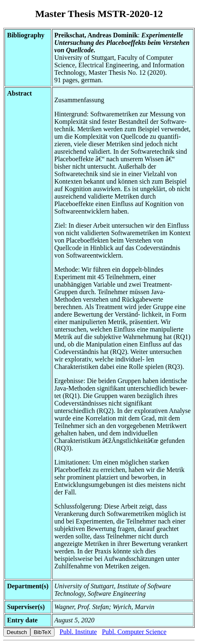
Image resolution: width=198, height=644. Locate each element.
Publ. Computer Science (134, 632)
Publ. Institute (78, 632)
